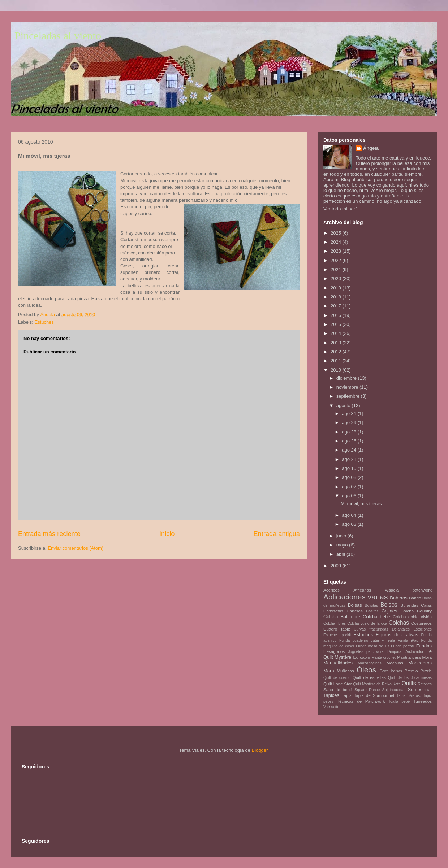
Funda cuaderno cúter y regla (367, 640)
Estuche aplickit (337, 635)
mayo (343, 545)
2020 (337, 278)
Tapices (331, 695)
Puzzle (426, 671)
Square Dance (367, 690)
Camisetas (333, 611)
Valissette (331, 707)
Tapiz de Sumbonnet (374, 695)
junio (342, 536)
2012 (337, 352)
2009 (337, 566)
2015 (337, 324)
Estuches (44, 322)
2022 (337, 260)
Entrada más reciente (49, 534)
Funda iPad (408, 640)
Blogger (259, 750)
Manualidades (338, 663)
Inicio (167, 534)
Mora (329, 671)
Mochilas (395, 663)
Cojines (389, 611)
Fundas (424, 646)
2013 (337, 343)
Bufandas (409, 605)
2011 (337, 361)
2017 (337, 306)
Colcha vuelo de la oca (367, 623)
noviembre (348, 387)
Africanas (362, 590)
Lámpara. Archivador (405, 652)
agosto (344, 405)
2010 (337, 370)
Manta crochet (384, 657)
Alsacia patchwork (408, 590)
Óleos (366, 670)
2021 (337, 269)
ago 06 (350, 496)
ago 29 (350, 422)
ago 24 (350, 450)
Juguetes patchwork (366, 652)
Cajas (426, 605)
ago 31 (350, 413)
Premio (411, 671)
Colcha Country (416, 611)
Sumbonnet (420, 690)
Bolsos (389, 605)
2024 (337, 242)
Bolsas (355, 605)
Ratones (425, 684)
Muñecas (345, 671)
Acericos (331, 590)
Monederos (420, 663)
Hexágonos (334, 651)
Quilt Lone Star (338, 684)
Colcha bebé (376, 617)
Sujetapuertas (394, 690)
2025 (337, 233)
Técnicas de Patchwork (361, 701)
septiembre (349, 396)
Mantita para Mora (414, 657)
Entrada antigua (277, 534)
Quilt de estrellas (369, 677)
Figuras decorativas (397, 635)
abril (341, 554)
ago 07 (350, 487)
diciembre (347, 378)
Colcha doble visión (412, 617)
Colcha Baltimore (342, 617)
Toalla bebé (399, 701)
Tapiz (347, 695)
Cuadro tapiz (337, 629)
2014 (337, 333)
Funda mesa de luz (373, 646)
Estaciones (423, 629)
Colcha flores (335, 623)
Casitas (372, 611)
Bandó (415, 598)
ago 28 (350, 432)
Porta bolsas (391, 671)
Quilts (409, 683)
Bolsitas (371, 605)
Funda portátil (403, 646)
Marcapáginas (370, 663)
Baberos (399, 598)
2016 (337, 315)
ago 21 (350, 459)
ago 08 (350, 477)
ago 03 (350, 524)
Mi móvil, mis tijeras (361, 504)
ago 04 (350, 515)
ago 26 (350, 441)
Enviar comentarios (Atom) (76, 548)
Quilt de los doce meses (410, 678)
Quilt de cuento (337, 678)
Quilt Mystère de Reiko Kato (377, 684)
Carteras (355, 611)
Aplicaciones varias (356, 597)
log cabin (362, 657)
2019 (337, 288)
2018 (337, 297)
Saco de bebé (338, 690)
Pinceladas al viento (58, 36)
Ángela (371, 148)
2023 (337, 251)
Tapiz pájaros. (409, 696)
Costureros (421, 623)
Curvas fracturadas (371, 629)
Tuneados (422, 701)
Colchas (399, 623)
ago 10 (350, 468)
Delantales (401, 629)
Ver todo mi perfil (341, 209)
